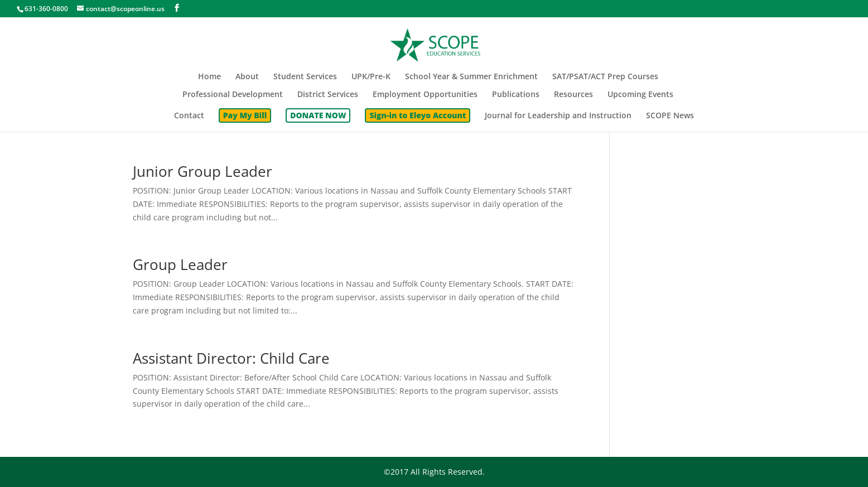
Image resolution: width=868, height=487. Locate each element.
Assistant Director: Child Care (231, 358)
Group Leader (180, 264)
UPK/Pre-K (371, 77)
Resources (573, 95)
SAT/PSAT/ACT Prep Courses (605, 77)
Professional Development (233, 95)
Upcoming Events (640, 95)
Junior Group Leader (202, 171)
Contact (189, 116)
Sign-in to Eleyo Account (418, 115)
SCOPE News (670, 116)
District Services (328, 95)
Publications (516, 95)
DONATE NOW (318, 115)
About (247, 77)
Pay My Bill (245, 115)
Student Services (305, 77)
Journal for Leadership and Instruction (558, 116)
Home (209, 77)
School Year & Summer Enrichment (471, 77)
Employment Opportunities (425, 95)
